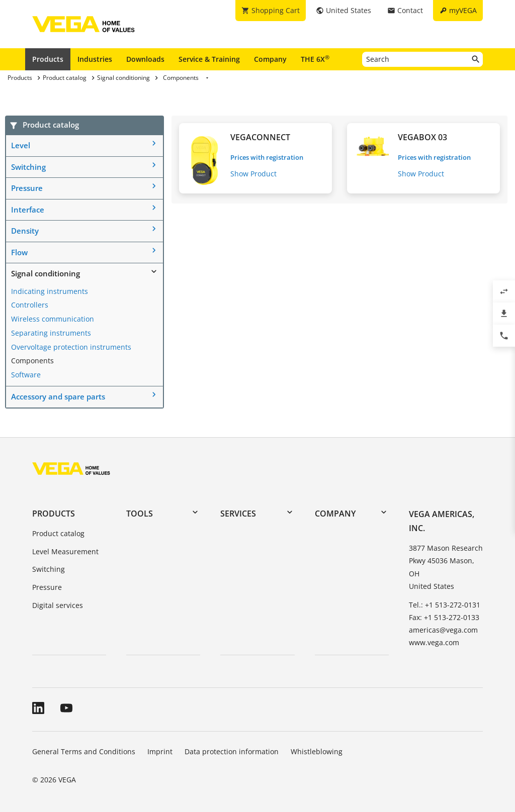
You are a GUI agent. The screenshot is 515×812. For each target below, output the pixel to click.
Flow (19, 252)
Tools (140, 514)
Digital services (58, 605)
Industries (95, 59)
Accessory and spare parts (58, 396)
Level (21, 145)
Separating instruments (51, 333)
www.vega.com (434, 642)
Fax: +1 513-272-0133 (444, 617)
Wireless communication (53, 319)
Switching (28, 167)
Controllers (30, 305)
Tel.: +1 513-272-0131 (445, 605)
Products (48, 59)
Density (25, 231)
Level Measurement (65, 551)
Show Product (253, 174)
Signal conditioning (46, 273)
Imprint (160, 751)
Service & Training (209, 59)
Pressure (27, 188)
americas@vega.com (443, 630)
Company (270, 59)
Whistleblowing (317, 751)
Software (26, 375)
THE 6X (315, 59)
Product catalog (58, 533)
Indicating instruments (50, 291)
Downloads (145, 59)
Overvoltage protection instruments (71, 347)
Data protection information (232, 751)
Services (238, 514)
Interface (28, 210)
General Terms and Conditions (84, 751)
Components (32, 361)
